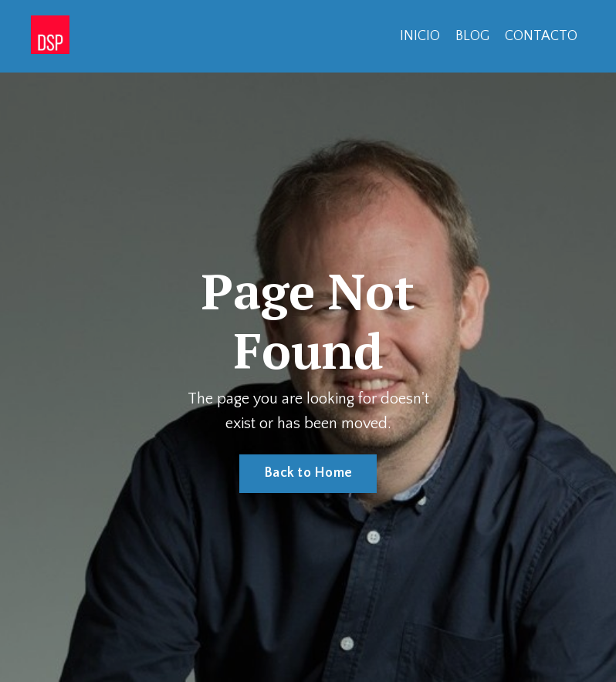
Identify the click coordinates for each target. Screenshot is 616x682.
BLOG (472, 36)
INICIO (420, 36)
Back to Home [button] (308, 473)
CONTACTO (541, 36)
